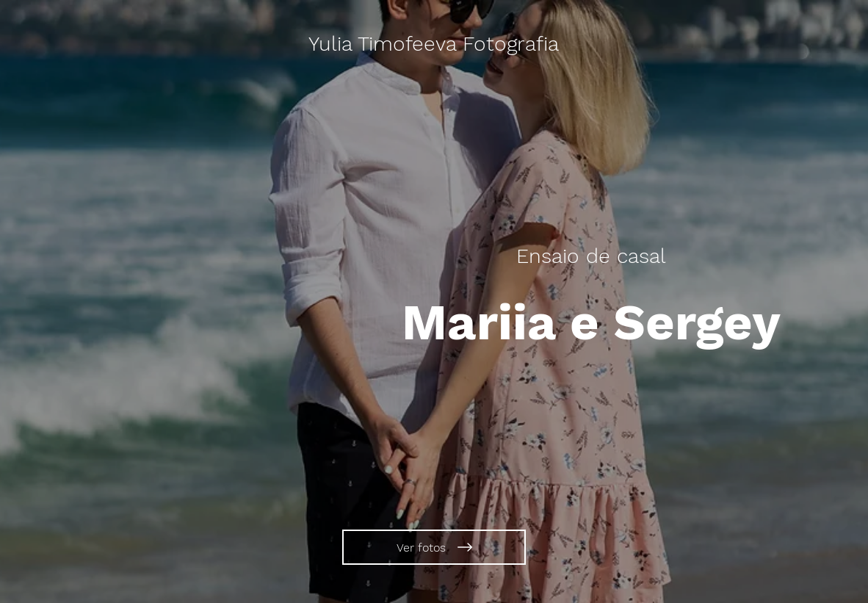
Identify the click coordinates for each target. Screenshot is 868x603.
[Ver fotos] (434, 547)
